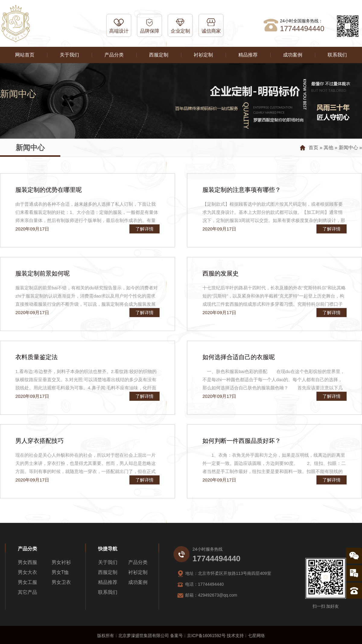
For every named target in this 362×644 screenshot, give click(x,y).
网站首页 (25, 55)
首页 (313, 148)
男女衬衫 (61, 562)
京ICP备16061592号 (206, 636)
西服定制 (159, 55)
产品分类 (114, 55)
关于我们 (69, 55)
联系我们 (337, 55)
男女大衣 (27, 572)
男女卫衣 (61, 582)
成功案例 (293, 55)
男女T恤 (60, 572)
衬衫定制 (203, 55)
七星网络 (256, 636)
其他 (329, 148)
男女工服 (27, 582)
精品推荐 (248, 55)
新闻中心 (348, 148)
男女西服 (27, 562)
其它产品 (27, 592)
